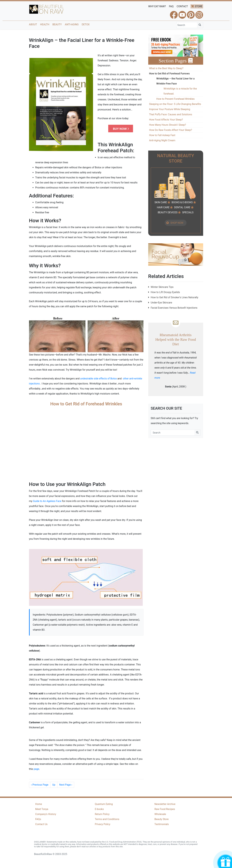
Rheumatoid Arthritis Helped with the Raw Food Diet (176, 339)
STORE (199, 6)
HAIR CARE (163, 207)
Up (54, 785)
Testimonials (162, 824)
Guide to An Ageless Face (47, 501)
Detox (86, 24)
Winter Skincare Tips (162, 287)
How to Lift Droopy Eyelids (165, 292)
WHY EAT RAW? (157, 6)
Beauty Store (162, 819)
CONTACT (182, 6)
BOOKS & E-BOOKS (182, 202)
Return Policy (102, 814)
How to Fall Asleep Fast (162, 135)
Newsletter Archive (165, 804)
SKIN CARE (161, 202)
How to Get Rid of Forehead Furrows (169, 74)
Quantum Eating (104, 804)
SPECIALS (188, 212)
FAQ (171, 6)
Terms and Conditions (107, 819)
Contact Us (41, 824)
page (36, 769)
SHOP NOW (177, 223)
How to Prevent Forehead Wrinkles (176, 99)
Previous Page (40, 785)
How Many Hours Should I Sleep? (168, 125)
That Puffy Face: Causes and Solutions (171, 114)
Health (45, 24)
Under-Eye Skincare (161, 303)
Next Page (66, 785)
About (33, 24)
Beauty (57, 24)
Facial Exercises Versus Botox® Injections (174, 308)
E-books (99, 809)
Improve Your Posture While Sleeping (170, 109)
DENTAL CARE (182, 207)
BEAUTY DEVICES (168, 212)
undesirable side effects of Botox (99, 379)
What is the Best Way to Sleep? (166, 68)
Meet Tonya (42, 809)
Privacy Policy (103, 824)
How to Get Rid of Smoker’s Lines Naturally (175, 297)
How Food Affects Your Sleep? (166, 120)
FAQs (38, 819)
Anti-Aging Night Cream (162, 140)
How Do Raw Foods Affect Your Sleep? (171, 130)
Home (39, 804)
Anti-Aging (72, 24)
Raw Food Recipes (165, 809)
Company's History (46, 814)
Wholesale (160, 814)
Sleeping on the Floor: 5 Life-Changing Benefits (175, 104)
